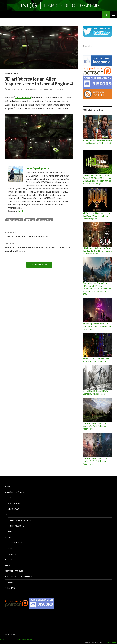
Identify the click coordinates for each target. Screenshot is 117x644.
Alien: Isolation (15, 220)
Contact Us (16, 640)
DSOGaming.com (110, 642)
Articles (9, 515)
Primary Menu (113, 15)
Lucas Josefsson (23, 97)
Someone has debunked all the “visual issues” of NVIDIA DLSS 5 (97, 143)
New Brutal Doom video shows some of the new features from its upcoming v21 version (39, 247)
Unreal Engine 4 (45, 220)
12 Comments (59, 89)
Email (20, 211)
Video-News (13, 509)
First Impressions (16, 526)
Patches (8, 560)
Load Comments (39, 265)
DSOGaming (10, 634)
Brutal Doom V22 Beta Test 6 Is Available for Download (97, 360)
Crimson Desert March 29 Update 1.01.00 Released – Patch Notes (95, 461)
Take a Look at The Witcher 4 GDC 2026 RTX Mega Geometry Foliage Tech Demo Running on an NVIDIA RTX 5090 (97, 289)
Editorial (9, 582)
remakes (30, 220)
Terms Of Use (6, 640)
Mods (7, 565)
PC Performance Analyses (20, 520)
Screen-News (11, 74)
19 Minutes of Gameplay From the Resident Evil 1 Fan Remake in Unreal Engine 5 (97, 251)
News (10, 498)
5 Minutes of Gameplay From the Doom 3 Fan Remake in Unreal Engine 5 (96, 216)
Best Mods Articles (14, 571)
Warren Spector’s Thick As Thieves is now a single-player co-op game (97, 326)
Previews (12, 554)
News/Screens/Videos (15, 492)
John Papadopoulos (38, 89)
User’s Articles (15, 543)
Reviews (11, 548)
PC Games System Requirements (19, 577)
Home (7, 486)
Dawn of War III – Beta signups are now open (39, 234)
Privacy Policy (27, 640)
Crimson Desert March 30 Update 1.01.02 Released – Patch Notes (95, 426)
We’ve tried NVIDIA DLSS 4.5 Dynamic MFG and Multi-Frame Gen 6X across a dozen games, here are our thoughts (97, 179)
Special (8, 537)
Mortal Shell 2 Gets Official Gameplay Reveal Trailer (95, 392)
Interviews (10, 588)
